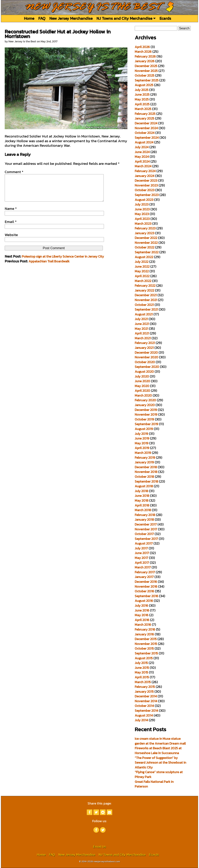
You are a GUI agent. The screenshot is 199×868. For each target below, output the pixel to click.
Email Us (99, 847)
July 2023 (142, 204)
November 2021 (146, 300)
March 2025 (143, 109)
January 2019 (144, 462)
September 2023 (147, 195)
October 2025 (145, 75)
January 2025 (144, 118)
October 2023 (145, 190)
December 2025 (146, 66)
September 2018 (146, 481)
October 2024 (145, 133)
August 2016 (144, 601)
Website (11, 240)
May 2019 (142, 443)
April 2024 (142, 161)
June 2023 (142, 209)
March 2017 (143, 567)
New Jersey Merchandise (71, 18)
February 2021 (145, 343)
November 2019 (146, 414)
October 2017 (144, 534)
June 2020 (142, 381)
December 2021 (146, 295)
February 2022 (145, 286)
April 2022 (142, 276)
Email (11, 227)
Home (29, 18)
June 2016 (142, 610)
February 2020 (145, 400)
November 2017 (146, 529)
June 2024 (142, 152)
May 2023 (142, 214)
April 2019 (142, 448)
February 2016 (145, 629)
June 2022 (142, 266)
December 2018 (146, 467)
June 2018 (142, 496)
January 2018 (144, 520)
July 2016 (141, 606)
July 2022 (142, 262)
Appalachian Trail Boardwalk (49, 267)
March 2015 (143, 682)
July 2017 (141, 548)
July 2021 (141, 319)
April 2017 (142, 563)
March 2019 (143, 453)
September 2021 (146, 309)
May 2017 (141, 558)
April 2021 (142, 333)
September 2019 (146, 424)
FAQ (42, 18)
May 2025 (142, 99)
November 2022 (146, 243)
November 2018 (146, 472)
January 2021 (144, 348)
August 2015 (144, 658)
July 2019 (141, 434)
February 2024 (145, 171)
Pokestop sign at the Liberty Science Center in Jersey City (63, 262)
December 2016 (146, 582)
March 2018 (143, 510)
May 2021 (141, 329)
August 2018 (144, 486)
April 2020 (142, 391)
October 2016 (144, 591)
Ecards (165, 18)
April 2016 (142, 620)
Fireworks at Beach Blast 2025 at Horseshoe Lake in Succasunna (158, 751)
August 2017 (144, 543)
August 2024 (144, 142)
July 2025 (142, 90)
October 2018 (144, 477)
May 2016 (142, 615)
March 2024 (143, 166)
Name (11, 214)
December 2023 (146, 180)
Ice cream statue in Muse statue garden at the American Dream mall (160, 741)
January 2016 (144, 634)
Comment (14, 172)
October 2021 (144, 305)
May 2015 (141, 672)
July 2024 (142, 147)
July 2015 (141, 663)
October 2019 (144, 419)
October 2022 (145, 247)
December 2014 (146, 696)
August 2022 (144, 257)
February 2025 (145, 114)
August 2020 (144, 372)
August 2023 (144, 200)
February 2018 (145, 515)
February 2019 (145, 458)
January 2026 (145, 61)
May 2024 (142, 157)
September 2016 (146, 596)
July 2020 (142, 376)
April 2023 (142, 219)
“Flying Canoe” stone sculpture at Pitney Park (159, 774)
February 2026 (145, 56)
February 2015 (145, 687)
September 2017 (146, 539)
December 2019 (146, 410)
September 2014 (146, 711)
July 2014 (141, 720)
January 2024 (145, 176)
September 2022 (147, 252)
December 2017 (146, 524)
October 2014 (144, 706)
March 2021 (143, 338)
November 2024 (146, 128)
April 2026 (142, 47)
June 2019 (142, 438)
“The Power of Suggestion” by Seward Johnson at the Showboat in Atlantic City (160, 763)
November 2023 (146, 185)
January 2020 (145, 405)
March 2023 (143, 224)
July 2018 (141, 491)
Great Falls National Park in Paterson (154, 784)
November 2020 (146, 357)
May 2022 (142, 271)
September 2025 (147, 80)
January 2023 (145, 233)
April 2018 (142, 505)
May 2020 (142, 386)
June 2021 (142, 324)
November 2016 (146, 586)
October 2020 (145, 362)
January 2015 (144, 692)
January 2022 (144, 290)
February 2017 (145, 572)
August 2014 (144, 715)
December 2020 (146, 352)
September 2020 (147, 367)
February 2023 (145, 228)
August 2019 (144, 429)
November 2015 (146, 644)
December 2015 (146, 639)
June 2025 (142, 94)
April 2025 (142, 104)
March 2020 (143, 395)
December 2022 (146, 238)
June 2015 (142, 668)
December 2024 (146, 123)
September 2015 (146, 653)
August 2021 (144, 314)
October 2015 (144, 648)
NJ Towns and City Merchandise (126, 18)
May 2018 (142, 500)
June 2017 (142, 553)
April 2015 (142, 677)
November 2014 (146, 701)
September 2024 (147, 138)
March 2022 (143, 281)
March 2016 (143, 625)
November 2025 (146, 71)
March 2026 (143, 52)
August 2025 (144, 85)
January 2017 (144, 577)
